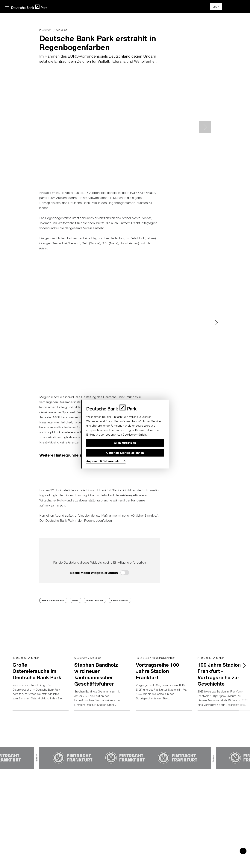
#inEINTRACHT (95, 600)
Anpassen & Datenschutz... (104, 461)
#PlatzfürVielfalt (120, 600)
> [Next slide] (205, 127)
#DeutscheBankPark (53, 600)
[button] (237, 6)
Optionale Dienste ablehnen (125, 453)
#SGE (75, 600)
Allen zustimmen (125, 443)
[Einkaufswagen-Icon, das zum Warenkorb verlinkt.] (229, 7)
